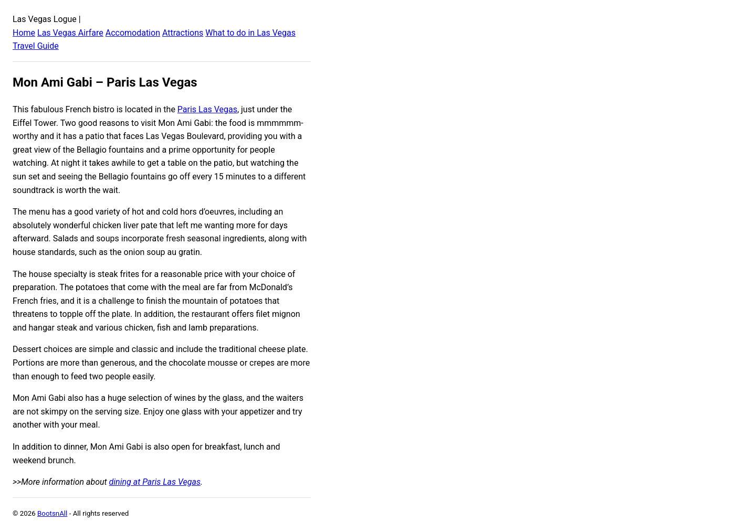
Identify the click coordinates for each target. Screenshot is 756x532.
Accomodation (133, 33)
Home (24, 33)
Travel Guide (36, 46)
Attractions (183, 33)
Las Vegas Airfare (70, 33)
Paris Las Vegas (207, 109)
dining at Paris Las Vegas (155, 482)
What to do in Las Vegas (250, 33)
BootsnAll (52, 513)
